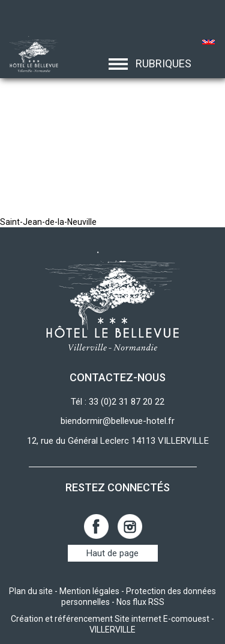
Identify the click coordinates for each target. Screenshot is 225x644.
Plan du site (31, 591)
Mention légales (89, 591)
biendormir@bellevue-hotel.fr (118, 421)
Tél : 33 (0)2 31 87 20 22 (118, 402)
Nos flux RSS (140, 602)
